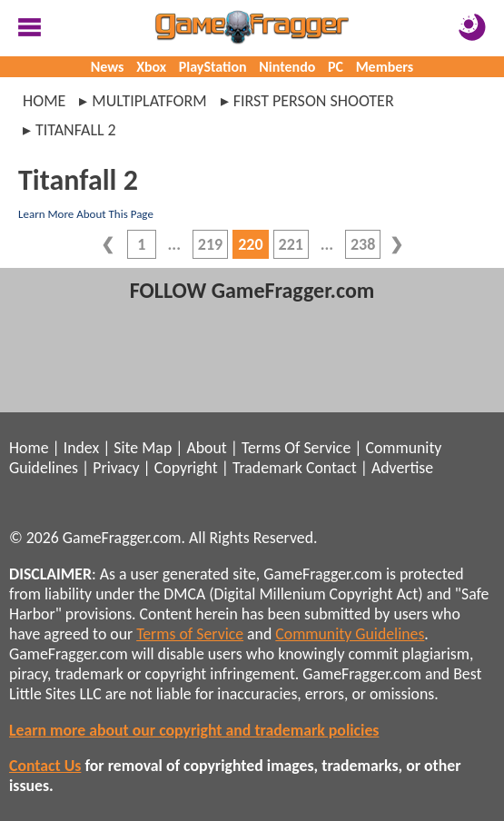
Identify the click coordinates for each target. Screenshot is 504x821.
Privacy (116, 468)
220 (250, 244)
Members (385, 67)
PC (336, 67)
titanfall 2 (76, 130)
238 (363, 244)
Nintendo (287, 67)
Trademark (267, 468)
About (206, 448)
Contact (331, 468)
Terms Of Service (296, 448)
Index (81, 448)
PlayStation (213, 67)
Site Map (143, 448)
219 (210, 244)
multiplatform (149, 101)
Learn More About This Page (86, 214)
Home (44, 101)
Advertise (402, 468)
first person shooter (314, 101)
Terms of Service (190, 634)
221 (291, 244)
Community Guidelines (350, 634)
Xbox (151, 67)
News (108, 67)
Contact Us (45, 766)
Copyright (186, 468)
